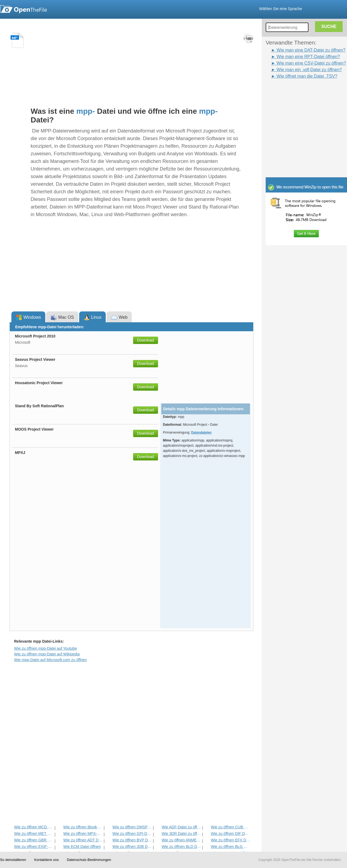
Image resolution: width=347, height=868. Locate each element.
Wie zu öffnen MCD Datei (34, 827)
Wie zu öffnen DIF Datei (231, 834)
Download (146, 340)
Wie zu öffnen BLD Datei (181, 847)
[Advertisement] (298, 92)
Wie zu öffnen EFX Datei (231, 840)
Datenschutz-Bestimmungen (89, 860)
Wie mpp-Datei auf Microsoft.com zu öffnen (50, 660)
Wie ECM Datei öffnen (82, 847)
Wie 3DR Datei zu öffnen (181, 834)
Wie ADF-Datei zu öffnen (181, 827)
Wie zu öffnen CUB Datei (231, 827)
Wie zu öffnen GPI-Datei (132, 834)
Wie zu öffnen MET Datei (34, 834)
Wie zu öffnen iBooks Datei (83, 827)
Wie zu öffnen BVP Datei (132, 840)
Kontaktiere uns (46, 860)
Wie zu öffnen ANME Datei (181, 840)
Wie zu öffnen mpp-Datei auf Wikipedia (47, 654)
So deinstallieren (13, 860)
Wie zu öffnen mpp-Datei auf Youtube (46, 648)
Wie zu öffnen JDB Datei (132, 847)
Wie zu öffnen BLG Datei (231, 847)
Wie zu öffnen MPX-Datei (83, 834)
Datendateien (201, 433)
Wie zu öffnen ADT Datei (83, 840)
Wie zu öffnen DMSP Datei (132, 827)
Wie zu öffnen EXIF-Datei (34, 847)
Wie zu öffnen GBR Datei (34, 840)
